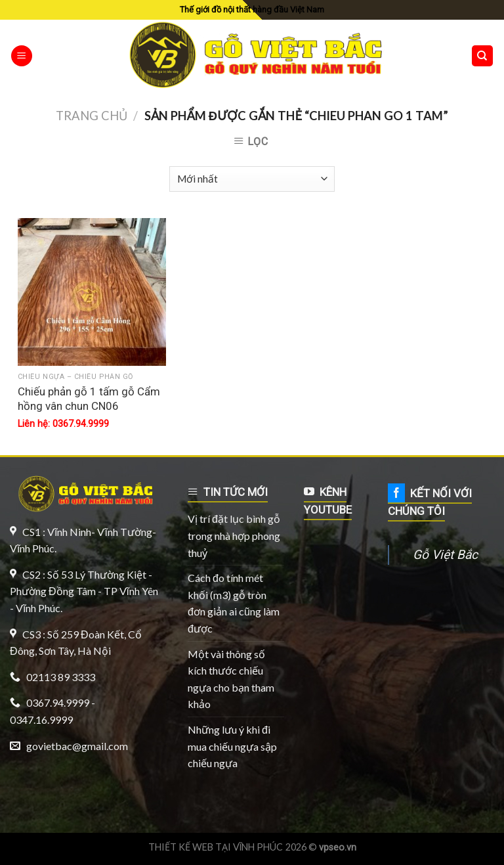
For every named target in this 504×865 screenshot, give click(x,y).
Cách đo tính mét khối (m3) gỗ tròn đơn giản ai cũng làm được (234, 603)
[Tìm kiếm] (483, 56)
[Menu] (22, 56)
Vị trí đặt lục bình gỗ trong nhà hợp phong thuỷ (234, 535)
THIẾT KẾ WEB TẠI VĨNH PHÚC (216, 847)
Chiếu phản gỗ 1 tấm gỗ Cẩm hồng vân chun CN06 (89, 399)
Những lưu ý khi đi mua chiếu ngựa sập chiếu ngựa (232, 746)
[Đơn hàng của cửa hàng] (252, 179)
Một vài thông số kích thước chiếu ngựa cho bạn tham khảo (231, 679)
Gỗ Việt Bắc (445, 555)
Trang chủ (92, 116)
